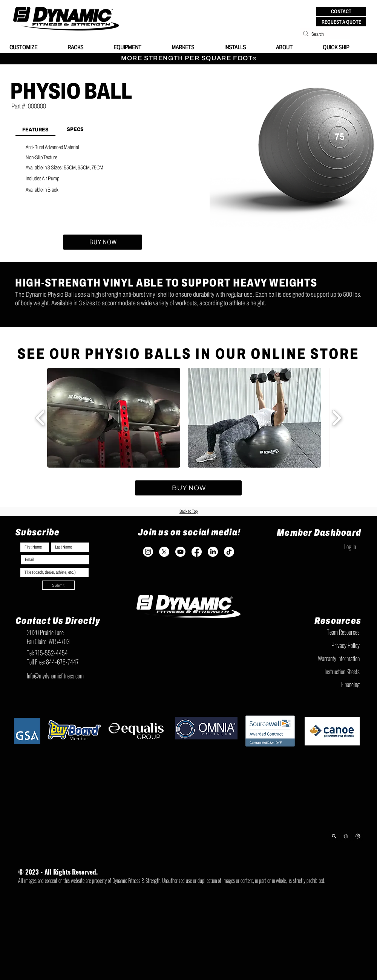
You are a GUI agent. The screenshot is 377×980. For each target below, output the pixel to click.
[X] (164, 552)
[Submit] (58, 585)
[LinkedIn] (213, 552)
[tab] (35, 129)
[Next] (358, 836)
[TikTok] (229, 552)
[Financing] (322, 684)
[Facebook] (197, 552)
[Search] (323, 34)
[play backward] (41, 418)
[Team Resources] (322, 632)
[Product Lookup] (334, 836)
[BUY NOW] (103, 242)
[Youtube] (180, 552)
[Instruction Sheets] (322, 672)
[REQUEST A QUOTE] (341, 22)
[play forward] (336, 418)
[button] (341, 11)
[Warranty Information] (322, 658)
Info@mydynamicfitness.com (55, 676)
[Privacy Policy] (322, 645)
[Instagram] (148, 552)
